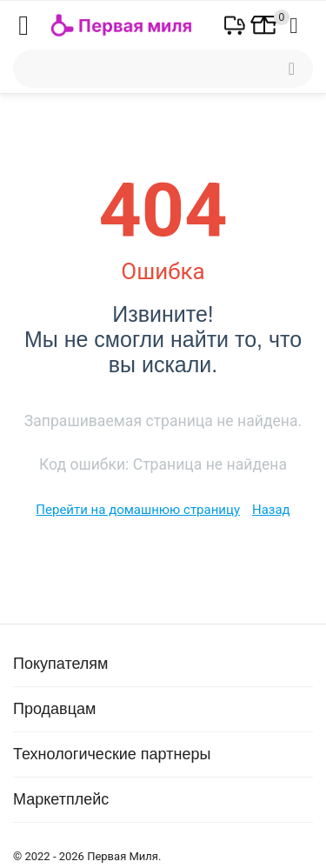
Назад (271, 510)
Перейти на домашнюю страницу (138, 510)
